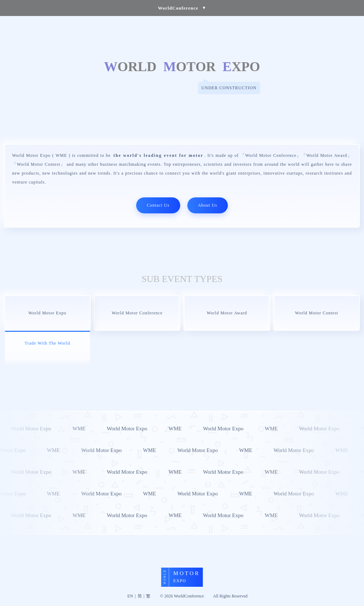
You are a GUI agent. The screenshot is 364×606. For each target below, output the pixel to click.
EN (130, 596)
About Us (208, 205)
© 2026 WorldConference (182, 596)
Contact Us (158, 205)
